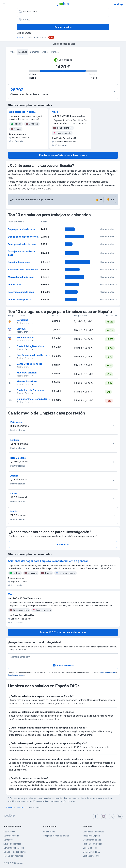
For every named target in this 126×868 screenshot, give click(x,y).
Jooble (20, 863)
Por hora (55, 52)
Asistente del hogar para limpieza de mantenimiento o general (22, 112)
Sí (99, 200)
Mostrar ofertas (109, 229)
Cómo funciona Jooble (14, 848)
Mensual (23, 52)
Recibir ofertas (63, 665)
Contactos (8, 840)
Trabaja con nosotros (13, 856)
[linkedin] (120, 816)
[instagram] (104, 816)
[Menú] (4, 4)
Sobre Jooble (9, 832)
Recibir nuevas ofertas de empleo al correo (63, 155)
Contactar (63, 544)
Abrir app (119, 4)
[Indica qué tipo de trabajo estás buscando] (63, 12)
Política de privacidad (107, 672)
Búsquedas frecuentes (93, 832)
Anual (12, 52)
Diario (45, 52)
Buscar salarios (63, 27)
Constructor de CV (92, 852)
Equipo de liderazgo (12, 844)
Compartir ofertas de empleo (56, 836)
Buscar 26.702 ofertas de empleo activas (63, 632)
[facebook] (95, 816)
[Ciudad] (63, 20)
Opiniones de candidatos (15, 852)
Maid (55, 112)
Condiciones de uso (16, 675)
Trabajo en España (91, 836)
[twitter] (112, 816)
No (110, 200)
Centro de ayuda (11, 836)
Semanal (34, 52)
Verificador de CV (91, 856)
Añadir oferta (49, 832)
